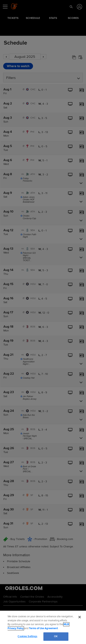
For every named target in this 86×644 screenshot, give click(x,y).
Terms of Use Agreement (43, 628)
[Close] (80, 617)
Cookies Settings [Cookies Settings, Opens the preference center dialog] (27, 636)
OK (56, 636)
